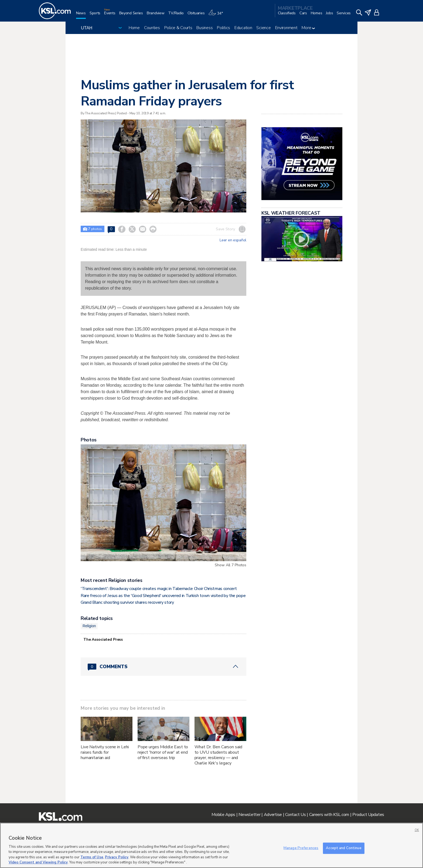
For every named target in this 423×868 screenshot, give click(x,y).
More (308, 28)
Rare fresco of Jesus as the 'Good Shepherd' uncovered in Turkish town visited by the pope (163, 596)
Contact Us (295, 815)
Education (243, 28)
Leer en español (233, 240)
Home (134, 28)
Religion (89, 626)
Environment (286, 28)
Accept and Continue (344, 848)
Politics (224, 28)
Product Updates (368, 815)
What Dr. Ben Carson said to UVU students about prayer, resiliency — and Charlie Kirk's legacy (219, 755)
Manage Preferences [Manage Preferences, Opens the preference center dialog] (301, 848)
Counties (152, 28)
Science (263, 28)
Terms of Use (92, 857)
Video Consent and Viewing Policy (38, 862)
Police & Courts (178, 28)
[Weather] (217, 15)
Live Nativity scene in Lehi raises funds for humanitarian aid (105, 752)
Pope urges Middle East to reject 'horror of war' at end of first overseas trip (163, 752)
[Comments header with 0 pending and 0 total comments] (163, 667)
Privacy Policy (117, 857)
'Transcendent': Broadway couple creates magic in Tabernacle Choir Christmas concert (159, 589)
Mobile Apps (223, 815)
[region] (211, 845)
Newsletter (249, 815)
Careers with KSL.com (329, 815)
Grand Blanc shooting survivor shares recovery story (127, 602)
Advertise (273, 815)
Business (204, 28)
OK (417, 830)
